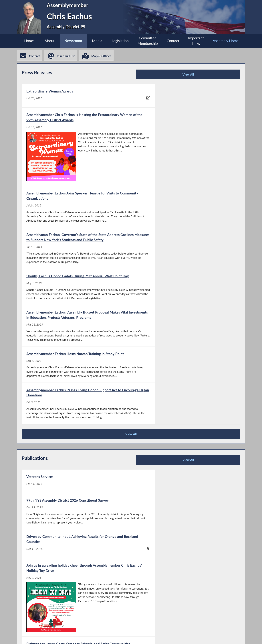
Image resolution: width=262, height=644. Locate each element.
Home (27, 41)
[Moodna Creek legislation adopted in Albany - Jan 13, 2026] (76, 598)
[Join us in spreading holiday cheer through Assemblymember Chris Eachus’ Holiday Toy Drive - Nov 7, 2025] (185, 420)
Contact (174, 41)
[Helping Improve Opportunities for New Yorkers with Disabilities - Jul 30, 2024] (76, 499)
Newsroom (72, 41)
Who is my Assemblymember (136, 637)
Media (97, 41)
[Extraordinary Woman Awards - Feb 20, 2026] (76, 118)
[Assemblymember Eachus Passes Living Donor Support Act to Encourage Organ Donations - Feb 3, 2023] (185, 275)
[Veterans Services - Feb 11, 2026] (76, 365)
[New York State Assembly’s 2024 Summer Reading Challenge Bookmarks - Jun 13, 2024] (76, 529)
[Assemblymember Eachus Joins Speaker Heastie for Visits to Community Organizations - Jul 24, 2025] (76, 179)
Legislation (120, 41)
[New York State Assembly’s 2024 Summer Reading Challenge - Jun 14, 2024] (185, 499)
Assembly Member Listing (84, 637)
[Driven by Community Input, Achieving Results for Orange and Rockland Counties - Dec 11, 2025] (76, 420)
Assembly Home (228, 41)
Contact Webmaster (210, 637)
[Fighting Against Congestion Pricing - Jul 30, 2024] (185, 469)
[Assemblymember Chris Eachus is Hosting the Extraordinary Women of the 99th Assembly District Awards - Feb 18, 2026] (185, 118)
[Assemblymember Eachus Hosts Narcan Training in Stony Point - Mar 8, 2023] (76, 275)
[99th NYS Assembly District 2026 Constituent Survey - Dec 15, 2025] (185, 365)
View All (190, 76)
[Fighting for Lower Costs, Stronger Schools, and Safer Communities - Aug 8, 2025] (76, 469)
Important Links (197, 41)
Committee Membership (148, 41)
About (48, 41)
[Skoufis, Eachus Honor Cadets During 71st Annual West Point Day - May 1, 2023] (76, 229)
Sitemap (176, 637)
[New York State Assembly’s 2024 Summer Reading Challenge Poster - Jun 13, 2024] (185, 529)
